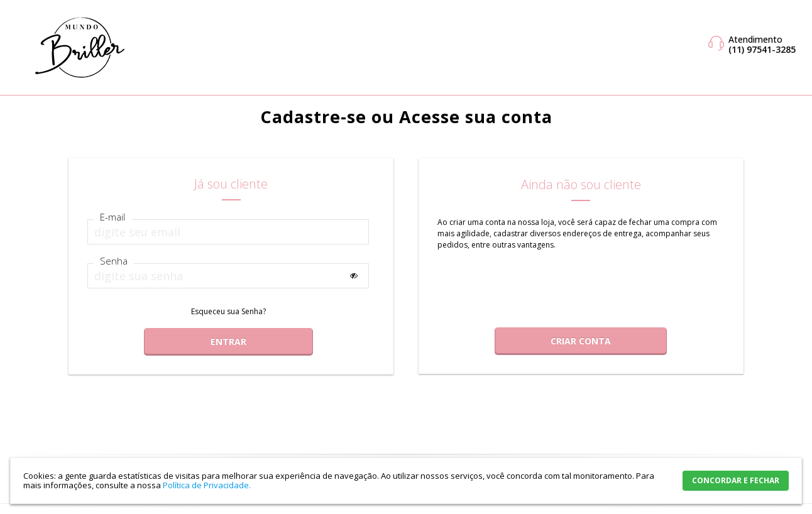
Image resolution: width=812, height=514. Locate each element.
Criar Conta (581, 341)
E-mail (112, 217)
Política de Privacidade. (207, 485)
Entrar (228, 342)
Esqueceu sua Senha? (228, 312)
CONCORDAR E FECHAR (736, 480)
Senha (114, 261)
